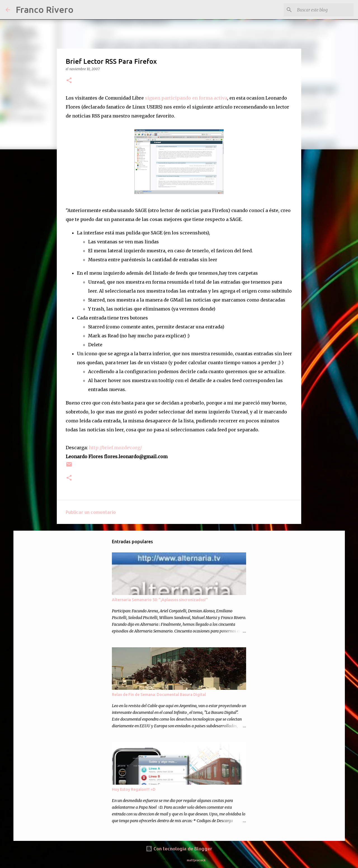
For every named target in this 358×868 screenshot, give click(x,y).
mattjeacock (196, 860)
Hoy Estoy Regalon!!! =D (134, 789)
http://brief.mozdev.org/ (115, 448)
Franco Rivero (45, 10)
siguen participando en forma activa (186, 98)
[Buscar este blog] (324, 10)
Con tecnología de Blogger (179, 849)
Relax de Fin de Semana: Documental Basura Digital (159, 695)
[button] (69, 81)
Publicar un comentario (91, 512)
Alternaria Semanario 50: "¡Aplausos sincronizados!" (160, 600)
